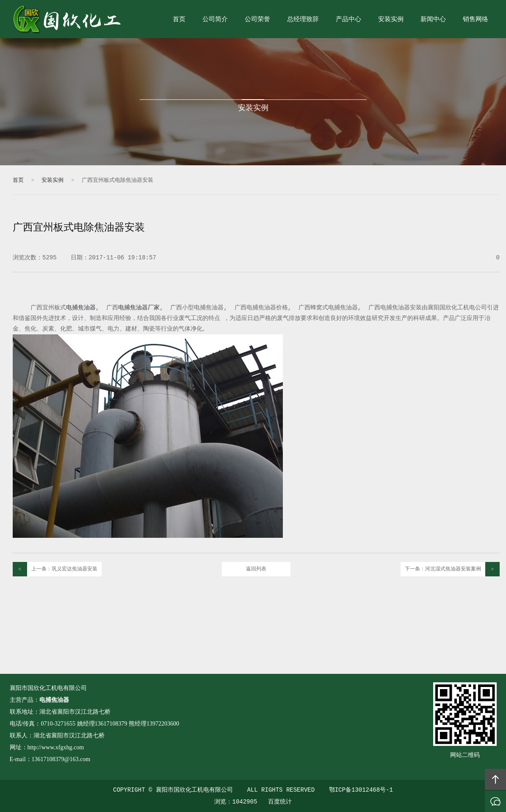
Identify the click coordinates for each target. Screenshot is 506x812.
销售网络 (476, 20)
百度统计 (280, 802)
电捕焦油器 (81, 308)
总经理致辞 (303, 20)
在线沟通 (495, 801)
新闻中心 (433, 20)
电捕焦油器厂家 (139, 308)
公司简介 (215, 20)
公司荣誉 (257, 20)
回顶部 (495, 779)
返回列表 (256, 569)
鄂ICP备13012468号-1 (361, 790)
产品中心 (348, 20)
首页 (179, 20)
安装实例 (391, 20)
